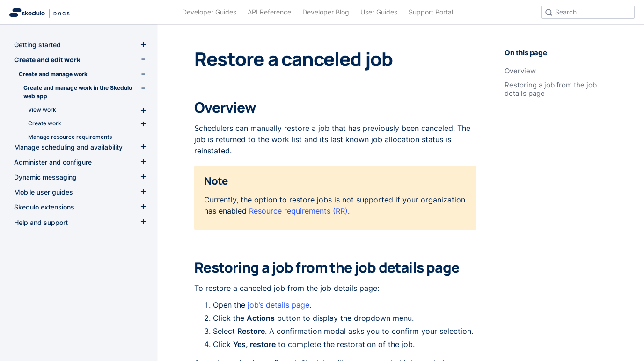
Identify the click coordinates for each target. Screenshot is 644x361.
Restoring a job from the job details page (551, 89)
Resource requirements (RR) (298, 211)
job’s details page (278, 305)
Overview (520, 71)
